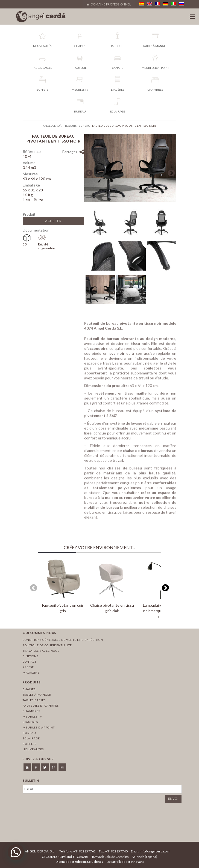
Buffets (30, 744)
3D (25, 244)
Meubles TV (32, 716)
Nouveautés (33, 749)
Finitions (30, 656)
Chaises (29, 689)
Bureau (29, 733)
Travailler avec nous (41, 651)
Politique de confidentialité (47, 645)
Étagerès (30, 722)
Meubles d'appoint (39, 727)
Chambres (31, 711)
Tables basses (34, 700)
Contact (30, 662)
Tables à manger (37, 695)
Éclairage (31, 738)
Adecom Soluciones (89, 862)
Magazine (31, 673)
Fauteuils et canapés (41, 706)
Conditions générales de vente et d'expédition (63, 640)
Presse (28, 667)
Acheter (53, 221)
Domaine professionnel (109, 4)
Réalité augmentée (46, 246)
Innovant (137, 862)
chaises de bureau (125, 469)
